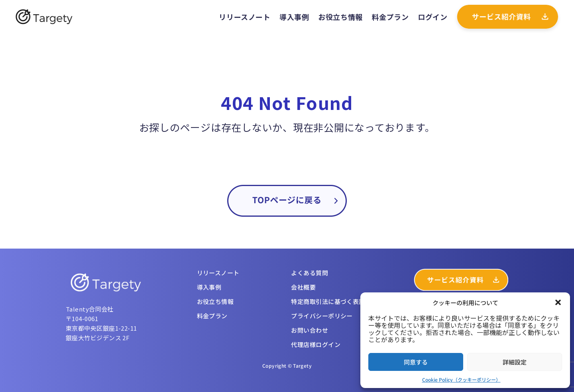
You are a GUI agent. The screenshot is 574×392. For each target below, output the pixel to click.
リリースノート (245, 17)
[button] (558, 302)
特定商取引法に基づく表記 (328, 301)
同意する (416, 362)
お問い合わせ (310, 330)
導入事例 (294, 17)
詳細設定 (515, 362)
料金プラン (390, 17)
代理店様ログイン (316, 344)
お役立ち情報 (340, 17)
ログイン (432, 17)
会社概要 (303, 287)
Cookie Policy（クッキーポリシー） (461, 379)
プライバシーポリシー (322, 316)
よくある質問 (310, 273)
